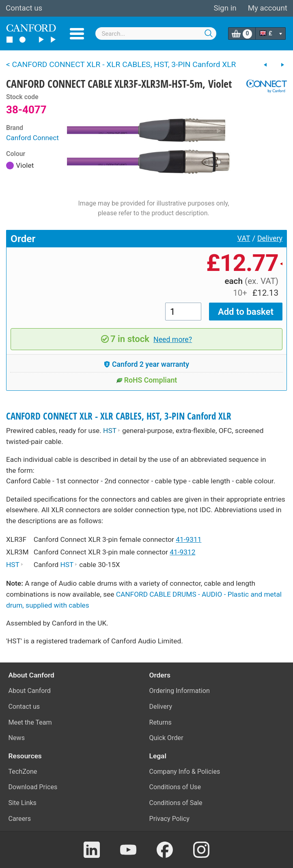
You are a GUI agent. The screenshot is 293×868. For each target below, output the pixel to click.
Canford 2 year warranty (146, 364)
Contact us (24, 8)
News (17, 738)
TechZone (23, 772)
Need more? (173, 340)
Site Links (23, 803)
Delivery (270, 238)
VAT (244, 238)
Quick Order (166, 738)
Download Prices (33, 787)
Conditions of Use (175, 787)
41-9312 (182, 552)
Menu (77, 34)
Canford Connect (32, 138)
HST (112, 431)
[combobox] (156, 34)
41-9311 (189, 539)
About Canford (30, 691)
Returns (161, 722)
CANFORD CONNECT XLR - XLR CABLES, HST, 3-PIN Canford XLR (119, 416)
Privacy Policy (169, 819)
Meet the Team (30, 722)
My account (268, 8)
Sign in (225, 8)
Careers (20, 819)
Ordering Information (180, 691)
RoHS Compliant (147, 380)
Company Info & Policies (185, 772)
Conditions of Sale (176, 803)
